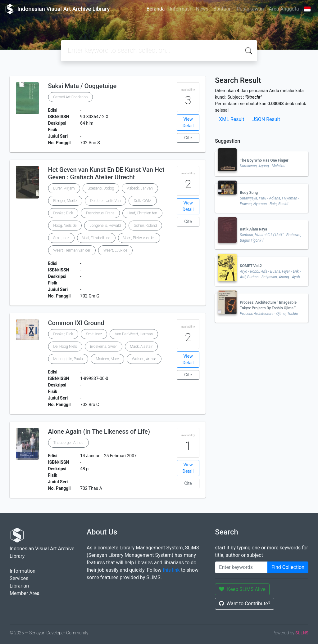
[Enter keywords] (241, 567)
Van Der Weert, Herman (134, 334)
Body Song (249, 193)
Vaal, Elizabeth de (96, 238)
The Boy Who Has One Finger (264, 160)
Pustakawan (250, 9)
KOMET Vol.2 (251, 266)
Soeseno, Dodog (101, 188)
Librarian (19, 586)
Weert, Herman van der (72, 250)
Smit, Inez (61, 238)
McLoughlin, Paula (68, 359)
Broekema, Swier (104, 347)
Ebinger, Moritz (65, 201)
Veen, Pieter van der (139, 238)
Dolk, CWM (143, 201)
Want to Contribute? (245, 604)
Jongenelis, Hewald (105, 226)
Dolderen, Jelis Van (105, 201)
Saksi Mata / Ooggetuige (82, 86)
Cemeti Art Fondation (71, 97)
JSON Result (266, 119)
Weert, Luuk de (115, 250)
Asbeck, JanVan (140, 188)
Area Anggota (284, 9)
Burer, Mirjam (64, 188)
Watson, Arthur (144, 359)
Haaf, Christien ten (143, 213)
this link (171, 570)
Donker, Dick (63, 213)
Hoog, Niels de (65, 226)
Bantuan (223, 9)
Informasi (180, 9)
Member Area (25, 593)
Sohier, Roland (145, 226)
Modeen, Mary (107, 359)
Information (23, 571)
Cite (188, 138)
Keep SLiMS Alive (242, 589)
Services (19, 578)
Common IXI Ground (76, 323)
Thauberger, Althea (68, 443)
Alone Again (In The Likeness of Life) (99, 432)
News (202, 9)
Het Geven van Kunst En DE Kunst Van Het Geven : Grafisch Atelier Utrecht (106, 173)
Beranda (156, 9)
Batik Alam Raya (253, 229)
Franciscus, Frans (100, 213)
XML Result (232, 119)
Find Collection (288, 567)
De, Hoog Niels (65, 347)
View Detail (188, 122)
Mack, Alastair (141, 347)
